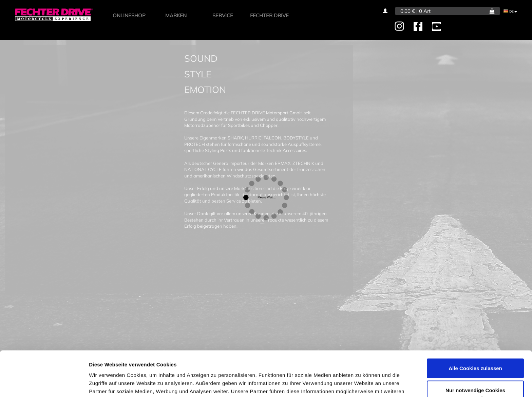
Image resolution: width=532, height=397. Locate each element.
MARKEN (176, 15)
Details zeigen (361, 384)
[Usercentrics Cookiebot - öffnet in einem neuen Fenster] (44, 384)
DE (510, 11)
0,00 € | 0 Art (415, 11)
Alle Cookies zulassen (475, 330)
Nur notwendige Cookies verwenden (475, 357)
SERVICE (223, 15)
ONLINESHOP (129, 15)
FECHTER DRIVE (269, 15)
